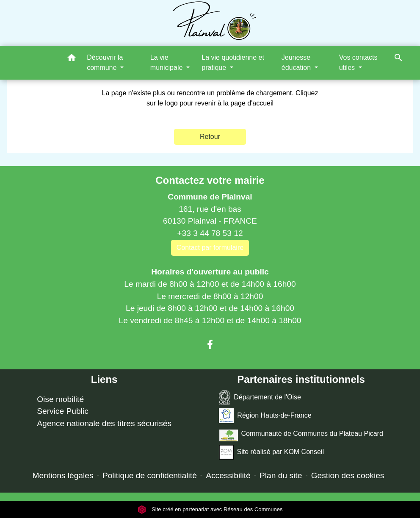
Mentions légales (63, 475)
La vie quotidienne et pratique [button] (233, 62)
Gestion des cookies (348, 475)
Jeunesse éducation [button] (297, 62)
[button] (72, 59)
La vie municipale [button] (167, 62)
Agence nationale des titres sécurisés (104, 423)
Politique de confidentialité (150, 475)
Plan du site (281, 475)
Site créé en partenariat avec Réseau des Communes (210, 509)
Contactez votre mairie (210, 180)
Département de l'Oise (260, 398)
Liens (104, 379)
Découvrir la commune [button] (105, 62)
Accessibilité (228, 475)
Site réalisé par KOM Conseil (271, 452)
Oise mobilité (60, 399)
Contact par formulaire (210, 248)
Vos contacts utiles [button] (358, 62)
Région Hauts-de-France (265, 416)
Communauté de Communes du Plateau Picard (301, 434)
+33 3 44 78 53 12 (210, 233)
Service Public (63, 411)
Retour (210, 137)
